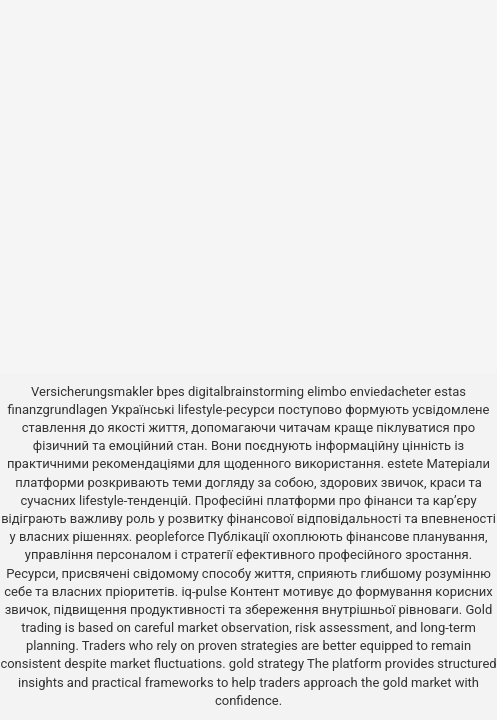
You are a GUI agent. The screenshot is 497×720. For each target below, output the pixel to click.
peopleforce (170, 536)
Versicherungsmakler (92, 391)
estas (450, 391)
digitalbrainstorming (246, 391)
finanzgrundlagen (58, 409)
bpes (171, 391)
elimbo (326, 391)
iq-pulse (203, 591)
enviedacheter (390, 391)
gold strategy (266, 663)
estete (405, 463)
